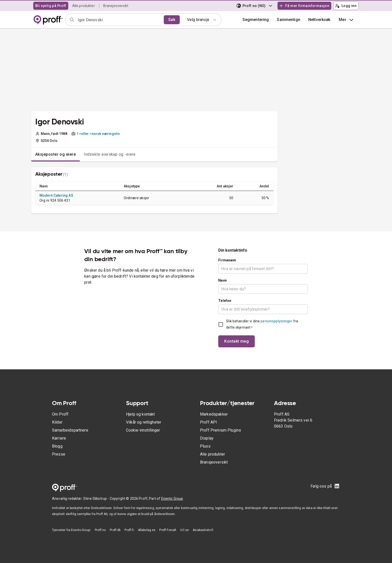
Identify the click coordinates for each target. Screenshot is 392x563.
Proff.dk (115, 530)
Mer (347, 20)
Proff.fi (129, 530)
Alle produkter (84, 6)
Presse (59, 454)
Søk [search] (172, 20)
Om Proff (60, 414)
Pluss (205, 446)
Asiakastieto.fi (203, 530)
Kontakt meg (236, 341)
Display (207, 438)
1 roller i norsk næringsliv (98, 134)
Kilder (57, 422)
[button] (288, 20)
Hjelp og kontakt (140, 414)
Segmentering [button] (256, 20)
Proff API (208, 422)
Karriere (59, 438)
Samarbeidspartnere (70, 430)
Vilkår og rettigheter (144, 422)
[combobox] (119, 20)
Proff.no (100, 530)
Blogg (57, 446)
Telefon (225, 301)
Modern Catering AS (56, 195)
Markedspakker (214, 414)
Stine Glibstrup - (96, 499)
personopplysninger (276, 321)
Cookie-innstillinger (143, 430)
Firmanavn (227, 260)
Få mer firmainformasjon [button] (304, 6)
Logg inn (346, 6)
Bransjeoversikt (116, 6)
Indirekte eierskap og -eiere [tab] (110, 154)
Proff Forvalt (168, 530)
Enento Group (172, 499)
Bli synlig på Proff (51, 6)
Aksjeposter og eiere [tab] (55, 154)
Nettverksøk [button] (319, 20)
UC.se (184, 530)
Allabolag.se (147, 530)
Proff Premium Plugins (220, 430)
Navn (222, 280)
